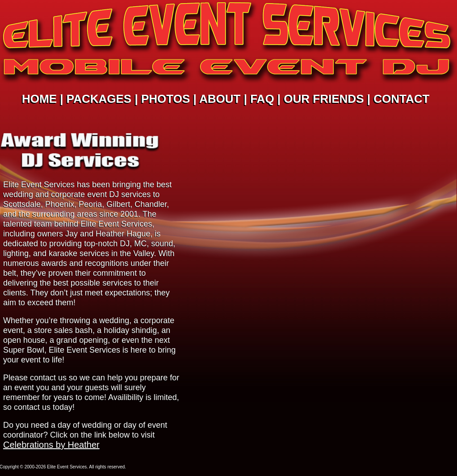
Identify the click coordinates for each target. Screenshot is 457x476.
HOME (39, 99)
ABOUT (220, 99)
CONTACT (401, 99)
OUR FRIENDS (324, 99)
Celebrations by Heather (51, 445)
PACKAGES (99, 99)
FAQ (262, 99)
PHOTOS (166, 99)
